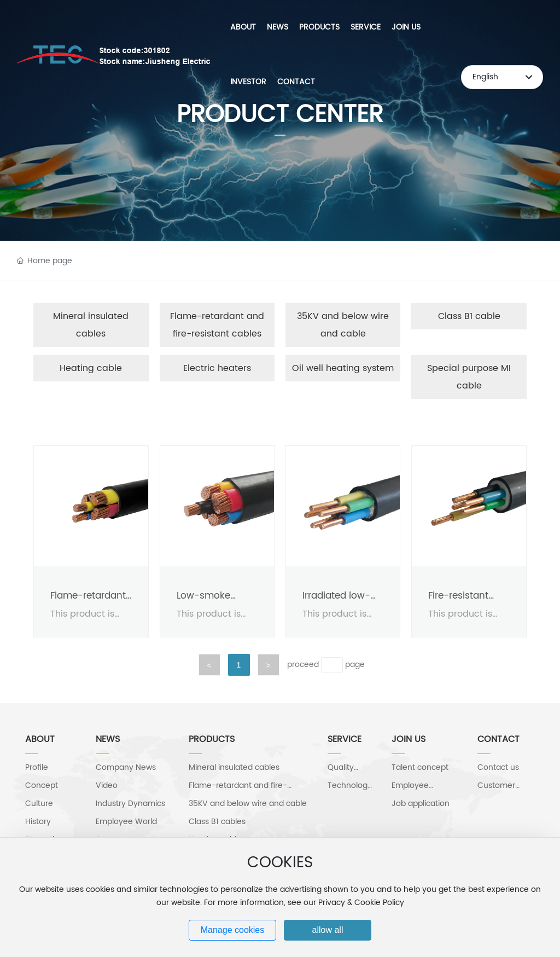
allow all (328, 930)
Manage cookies (233, 930)
